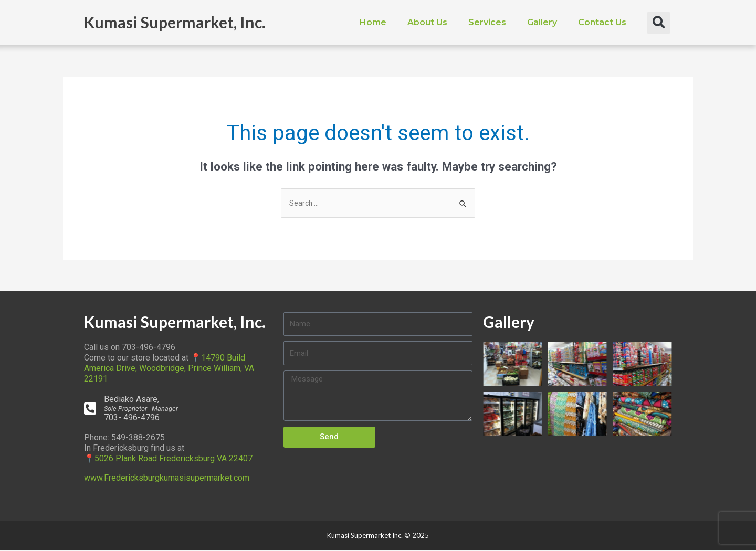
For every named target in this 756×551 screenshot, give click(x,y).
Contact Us (602, 22)
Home (373, 22)
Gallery (542, 22)
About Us (427, 22)
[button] (659, 23)
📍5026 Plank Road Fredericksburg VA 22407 (168, 459)
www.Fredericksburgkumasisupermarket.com (167, 479)
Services (487, 22)
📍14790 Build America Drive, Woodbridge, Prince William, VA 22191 (169, 369)
